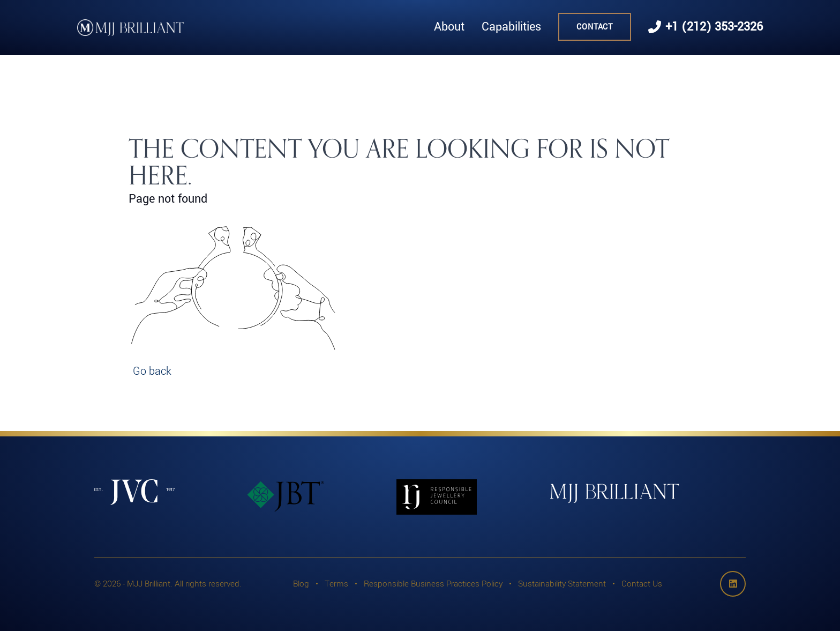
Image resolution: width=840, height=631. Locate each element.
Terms (336, 584)
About (449, 27)
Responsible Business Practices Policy (433, 584)
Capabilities (511, 27)
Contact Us (642, 584)
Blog (301, 584)
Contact (595, 27)
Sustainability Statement (562, 584)
